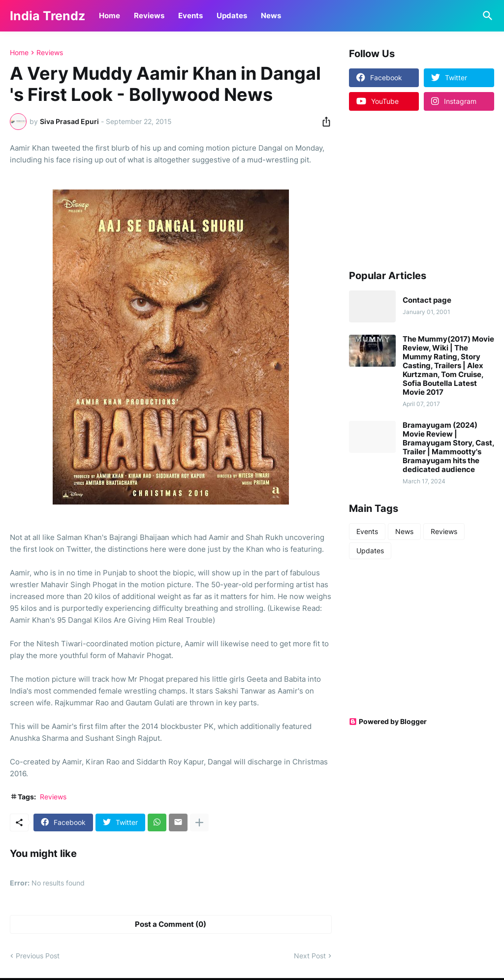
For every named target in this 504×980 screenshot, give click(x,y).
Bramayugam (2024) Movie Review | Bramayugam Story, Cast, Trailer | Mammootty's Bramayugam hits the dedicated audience (448, 447)
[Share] (323, 122)
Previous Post (38, 956)
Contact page (427, 300)
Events (190, 16)
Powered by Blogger (388, 721)
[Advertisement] (410, 190)
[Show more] (199, 822)
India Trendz (47, 16)
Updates (232, 16)
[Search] (486, 16)
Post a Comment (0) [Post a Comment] (171, 924)
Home (110, 16)
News (271, 16)
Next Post (310, 956)
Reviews (149, 16)
